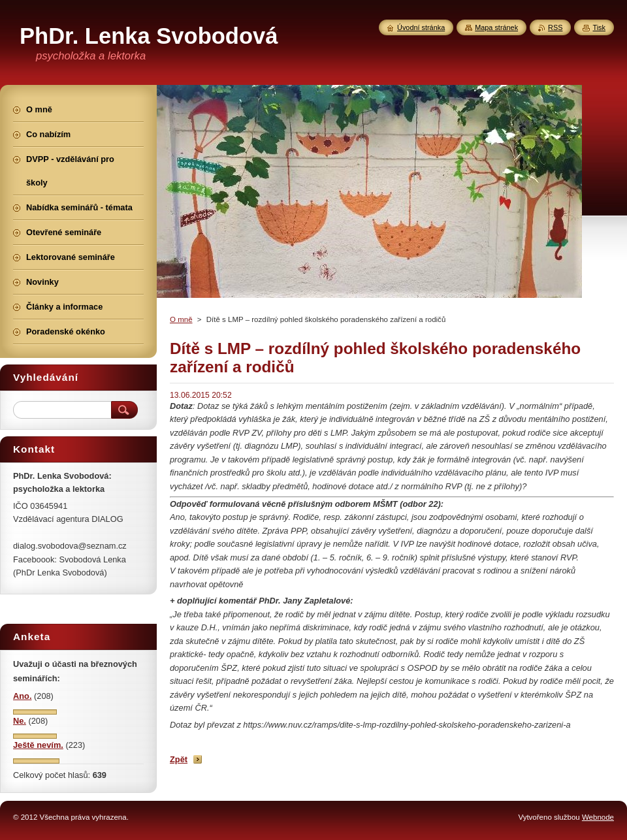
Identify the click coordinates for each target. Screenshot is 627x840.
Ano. (22, 696)
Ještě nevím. (38, 745)
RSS (555, 27)
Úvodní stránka (421, 27)
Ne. (20, 721)
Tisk (599, 27)
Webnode (598, 817)
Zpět (179, 759)
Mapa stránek (496, 27)
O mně (181, 319)
